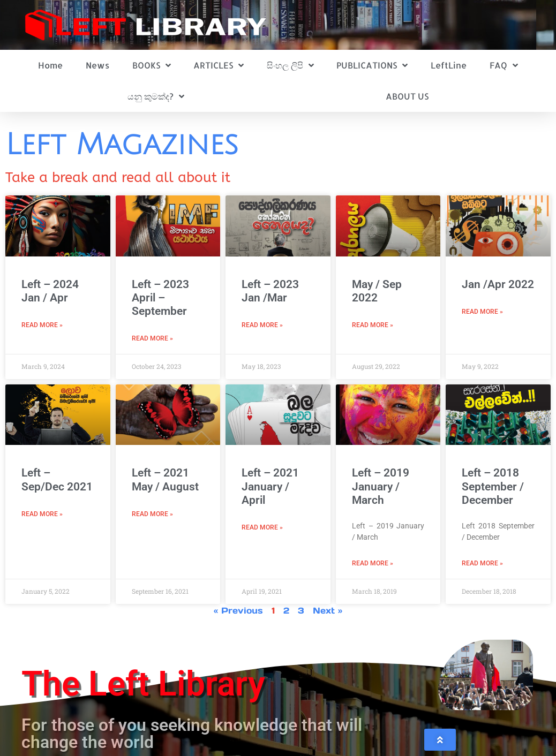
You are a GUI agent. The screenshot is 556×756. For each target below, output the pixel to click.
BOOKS (152, 65)
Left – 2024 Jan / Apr (50, 291)
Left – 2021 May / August (165, 479)
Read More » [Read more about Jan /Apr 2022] (482, 312)
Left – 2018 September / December (493, 486)
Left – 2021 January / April (270, 486)
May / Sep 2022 (377, 291)
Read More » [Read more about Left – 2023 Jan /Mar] (262, 325)
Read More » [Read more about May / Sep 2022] (373, 325)
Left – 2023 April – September (160, 298)
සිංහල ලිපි (290, 65)
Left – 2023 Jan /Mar (270, 291)
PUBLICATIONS (372, 65)
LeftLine (449, 65)
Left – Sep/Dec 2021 (57, 479)
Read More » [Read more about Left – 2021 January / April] (262, 527)
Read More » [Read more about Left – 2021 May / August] (152, 514)
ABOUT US (407, 96)
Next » (328, 610)
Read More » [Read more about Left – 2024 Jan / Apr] (42, 325)
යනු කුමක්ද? (156, 96)
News (97, 65)
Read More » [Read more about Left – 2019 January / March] (373, 563)
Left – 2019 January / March (381, 486)
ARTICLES (219, 65)
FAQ (504, 65)
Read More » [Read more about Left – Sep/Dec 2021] (42, 514)
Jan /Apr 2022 (498, 284)
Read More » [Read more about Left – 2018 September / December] (482, 563)
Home (50, 65)
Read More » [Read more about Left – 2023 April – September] (152, 338)
